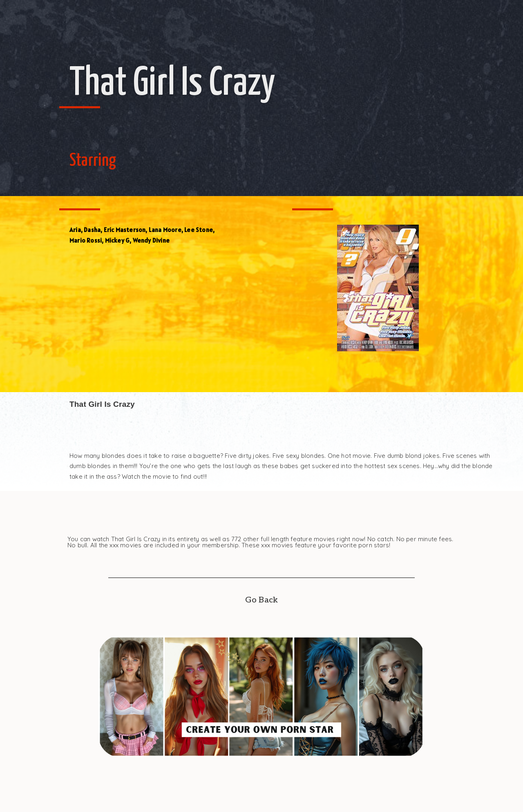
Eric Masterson (125, 230)
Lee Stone (199, 230)
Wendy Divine (151, 240)
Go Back (261, 600)
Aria (75, 230)
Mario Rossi (86, 240)
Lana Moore (165, 230)
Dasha (92, 230)
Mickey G (117, 240)
